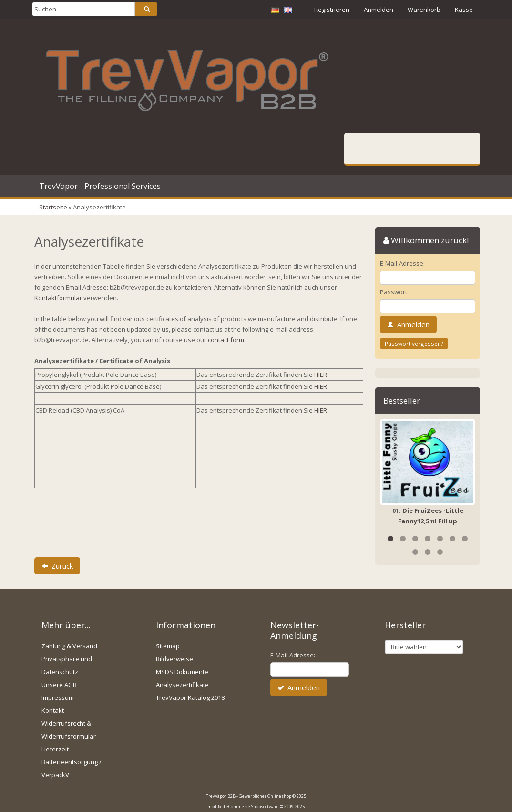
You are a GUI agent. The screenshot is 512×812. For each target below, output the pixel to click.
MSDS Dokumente (182, 672)
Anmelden (379, 10)
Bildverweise (174, 659)
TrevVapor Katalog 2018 (190, 697)
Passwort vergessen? (414, 344)
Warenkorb (424, 10)
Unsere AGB (59, 685)
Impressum (58, 697)
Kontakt (53, 710)
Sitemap (168, 646)
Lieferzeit (55, 749)
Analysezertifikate (182, 685)
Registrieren (332, 10)
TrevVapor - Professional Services (100, 186)
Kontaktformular (58, 298)
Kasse (464, 10)
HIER (321, 375)
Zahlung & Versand (69, 646)
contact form (226, 340)
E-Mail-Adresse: (402, 263)
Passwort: (394, 292)
